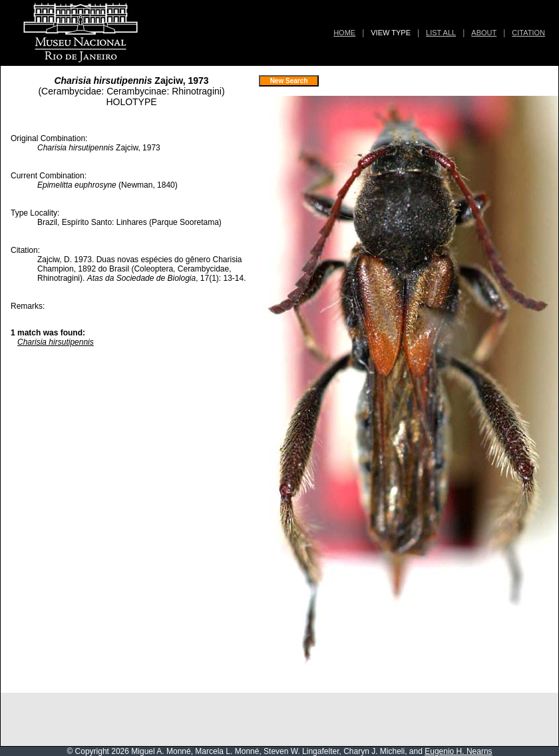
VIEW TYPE (391, 33)
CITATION (528, 33)
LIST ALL (441, 33)
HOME (344, 33)
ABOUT (484, 33)
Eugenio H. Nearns (458, 751)
